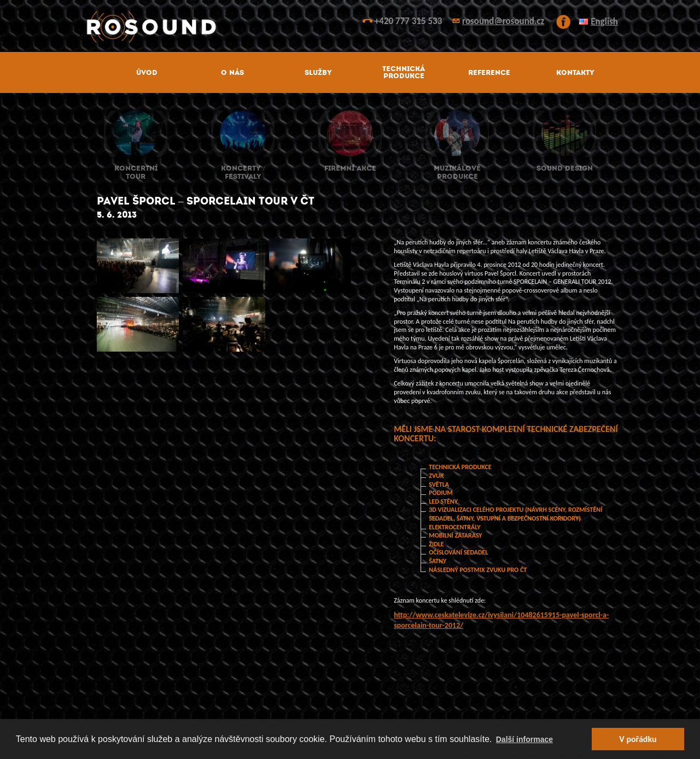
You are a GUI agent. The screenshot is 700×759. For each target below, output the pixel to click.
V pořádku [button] (638, 739)
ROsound (350, 27)
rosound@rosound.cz (503, 21)
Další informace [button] (524, 739)
